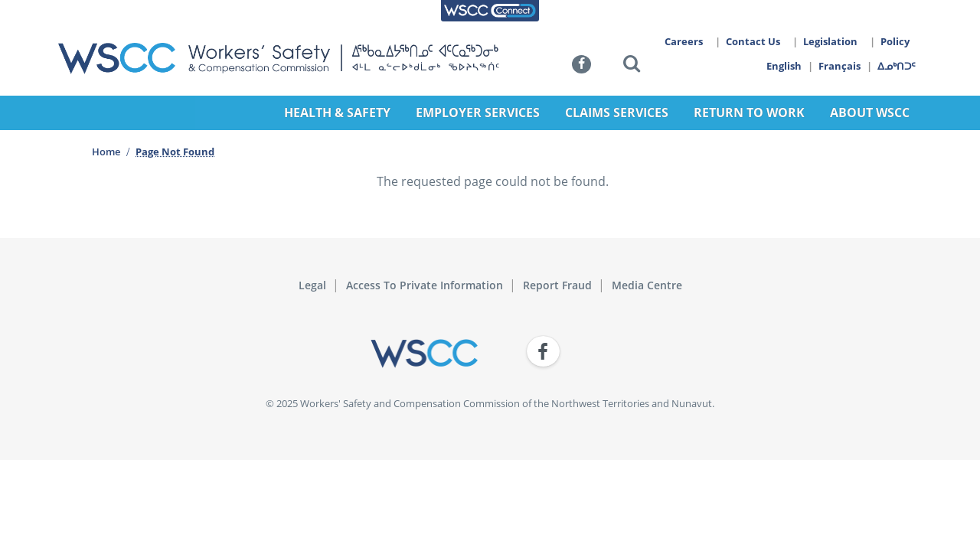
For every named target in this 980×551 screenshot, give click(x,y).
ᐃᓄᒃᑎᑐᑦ (897, 66)
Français (840, 66)
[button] (632, 66)
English (784, 66)
